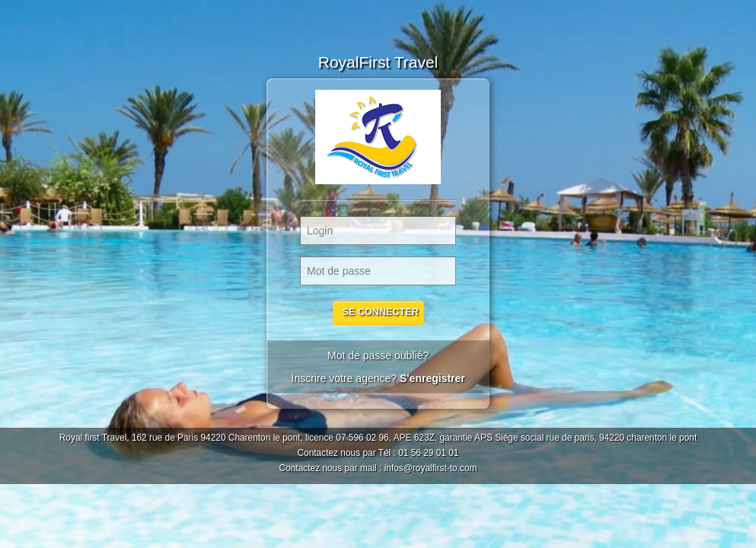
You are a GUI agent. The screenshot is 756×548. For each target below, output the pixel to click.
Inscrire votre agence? (378, 378)
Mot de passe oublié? (378, 355)
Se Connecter (380, 312)
